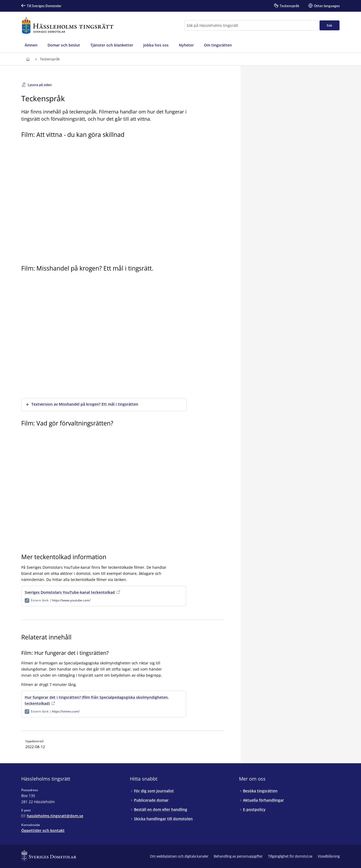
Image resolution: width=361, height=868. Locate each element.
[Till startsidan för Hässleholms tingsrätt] (67, 25)
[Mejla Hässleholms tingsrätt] (52, 816)
